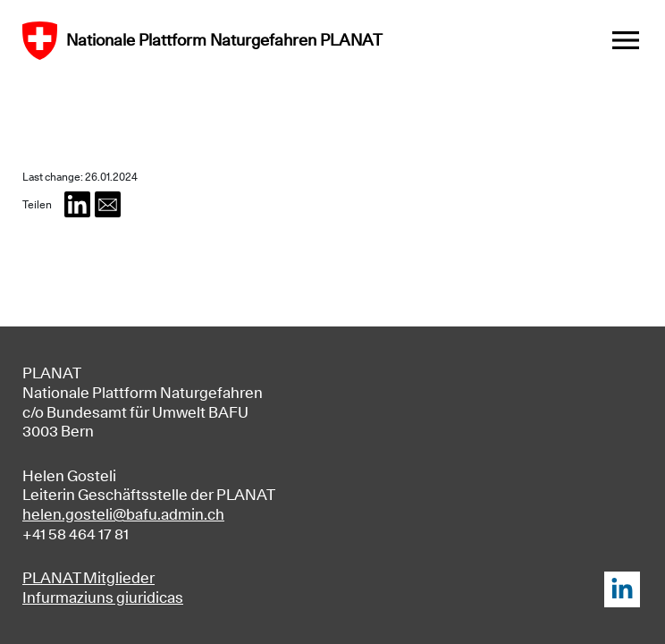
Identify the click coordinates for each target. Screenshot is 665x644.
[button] (77, 204)
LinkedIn (622, 589)
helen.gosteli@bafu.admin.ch (123, 514)
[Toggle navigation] (626, 40)
